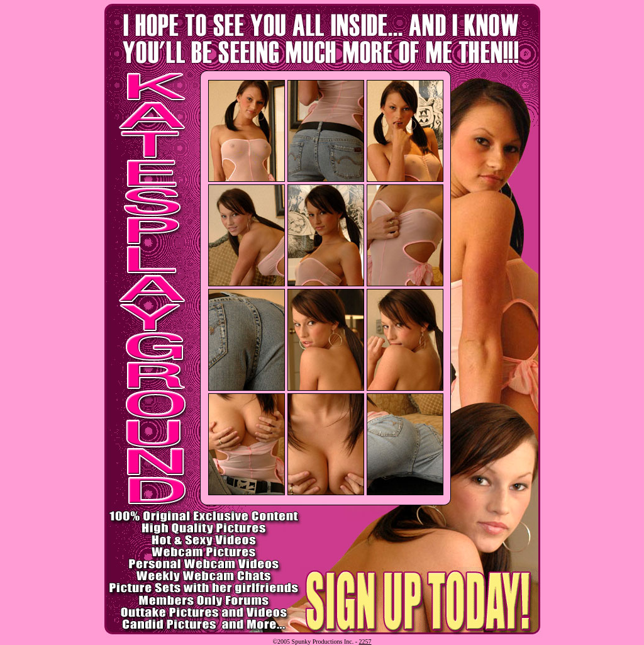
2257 (365, 642)
